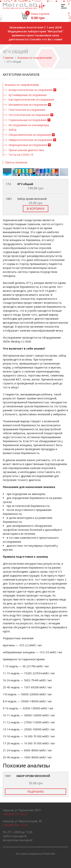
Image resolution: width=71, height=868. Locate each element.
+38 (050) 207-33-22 (15, 814)
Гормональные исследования (28, 120)
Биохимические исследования (28, 105)
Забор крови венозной (33, 776)
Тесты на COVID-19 (21, 155)
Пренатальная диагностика (26, 150)
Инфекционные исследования (28, 145)
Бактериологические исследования (31, 100)
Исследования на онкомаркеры (29, 125)
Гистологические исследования (29, 115)
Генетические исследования (27, 110)
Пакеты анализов (16, 162)
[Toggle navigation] (63, 6)
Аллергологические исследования (30, 90)
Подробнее (35, 792)
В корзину (36, 209)
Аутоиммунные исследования (28, 95)
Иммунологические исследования (30, 140)
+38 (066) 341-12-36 (15, 825)
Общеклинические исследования (30, 135)
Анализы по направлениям (35, 58)
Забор (12, 130)
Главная (8, 58)
